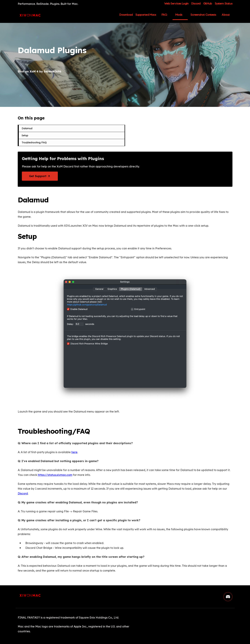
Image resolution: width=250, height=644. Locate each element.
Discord (196, 4)
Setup (25, 135)
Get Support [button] (38, 176)
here (74, 451)
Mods (179, 15)
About (226, 15)
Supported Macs (146, 15)
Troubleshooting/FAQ (34, 142)
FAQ (164, 15)
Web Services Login (176, 4)
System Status (224, 4)
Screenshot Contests (203, 15)
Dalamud (27, 128)
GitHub (208, 4)
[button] (228, 596)
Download (126, 16)
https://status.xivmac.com (55, 474)
